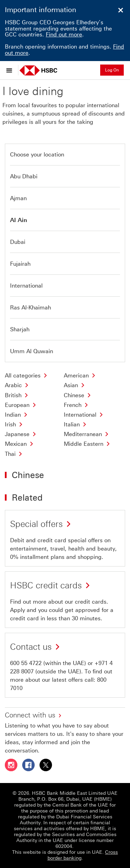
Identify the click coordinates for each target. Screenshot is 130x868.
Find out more (64, 35)
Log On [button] (112, 70)
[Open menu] (11, 70)
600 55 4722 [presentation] (26, 663)
